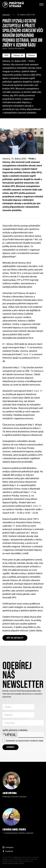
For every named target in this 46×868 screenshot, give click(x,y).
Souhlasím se (25, 741)
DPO (6, 55)
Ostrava (31, 55)
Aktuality (6, 15)
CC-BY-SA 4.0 (17, 857)
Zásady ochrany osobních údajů (13, 863)
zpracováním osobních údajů (31, 741)
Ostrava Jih (18, 55)
